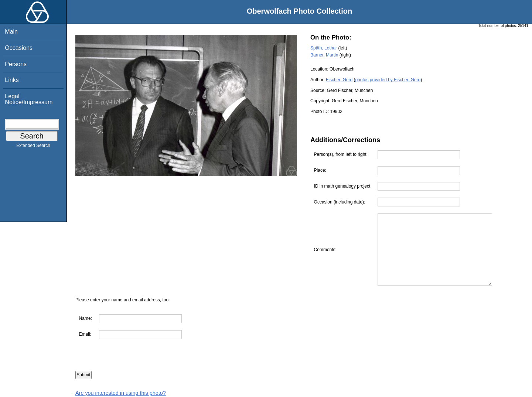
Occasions (19, 48)
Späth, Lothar (324, 48)
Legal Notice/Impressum (29, 99)
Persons (16, 64)
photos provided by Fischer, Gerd (388, 80)
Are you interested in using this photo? (121, 393)
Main (11, 32)
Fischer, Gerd (339, 80)
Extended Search (33, 147)
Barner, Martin (324, 55)
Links (12, 80)
